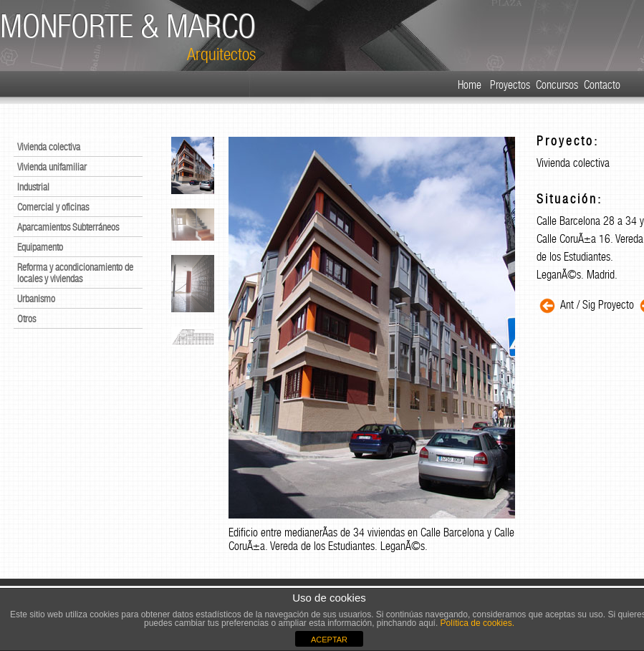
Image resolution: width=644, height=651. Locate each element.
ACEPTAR (329, 640)
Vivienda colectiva (49, 147)
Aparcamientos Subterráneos (68, 227)
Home (470, 85)
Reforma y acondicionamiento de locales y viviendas (75, 273)
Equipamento (40, 247)
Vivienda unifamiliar (52, 167)
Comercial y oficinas (53, 207)
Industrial (33, 187)
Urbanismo (36, 299)
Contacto (602, 85)
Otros (27, 319)
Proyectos (510, 85)
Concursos (557, 85)
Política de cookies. (476, 623)
